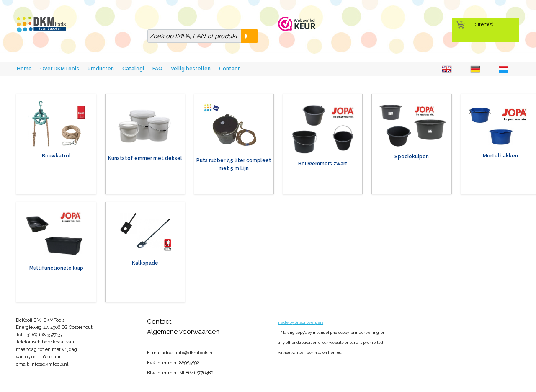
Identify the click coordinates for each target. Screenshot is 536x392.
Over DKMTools (60, 69)
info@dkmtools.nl (49, 364)
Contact (229, 69)
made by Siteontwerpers (301, 322)
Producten (101, 69)
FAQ (157, 69)
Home (24, 69)
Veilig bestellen (191, 69)
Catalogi (133, 69)
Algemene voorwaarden (183, 332)
